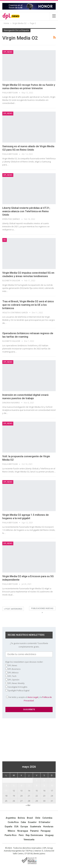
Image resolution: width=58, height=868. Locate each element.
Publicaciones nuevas (42, 609)
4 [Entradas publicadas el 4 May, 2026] (6, 786)
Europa (24, 827)
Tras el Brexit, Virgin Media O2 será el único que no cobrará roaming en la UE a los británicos (28, 305)
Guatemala (35, 827)
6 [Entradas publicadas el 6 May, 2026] (21, 786)
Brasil (30, 818)
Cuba (23, 822)
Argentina (11, 818)
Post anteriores (13, 609)
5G (5, 240)
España (9, 827)
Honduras (48, 827)
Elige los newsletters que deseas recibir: (24, 662)
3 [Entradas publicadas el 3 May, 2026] (52, 780)
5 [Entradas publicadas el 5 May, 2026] (14, 786)
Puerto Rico (11, 835)
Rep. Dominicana (34, 835)
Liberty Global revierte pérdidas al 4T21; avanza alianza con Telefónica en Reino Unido (26, 211)
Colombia (47, 818)
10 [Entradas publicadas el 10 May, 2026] (52, 786)
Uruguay (49, 835)
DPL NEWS (8, 52)
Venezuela (29, 840)
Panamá (34, 831)
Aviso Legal (33, 697)
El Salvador (45, 822)
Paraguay (46, 831)
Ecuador (32, 822)
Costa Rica (13, 822)
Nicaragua (23, 831)
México (11, 831)
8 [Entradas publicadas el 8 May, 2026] (37, 786)
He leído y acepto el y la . (29, 699)
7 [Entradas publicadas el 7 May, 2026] (29, 786)
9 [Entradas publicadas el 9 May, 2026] (44, 786)
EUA (16, 827)
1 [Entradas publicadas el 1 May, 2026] (37, 780)
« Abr (28, 805)
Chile (38, 818)
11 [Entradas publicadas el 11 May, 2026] (6, 791)
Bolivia (21, 818)
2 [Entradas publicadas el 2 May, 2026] (44, 780)
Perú (21, 835)
